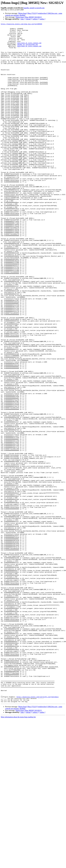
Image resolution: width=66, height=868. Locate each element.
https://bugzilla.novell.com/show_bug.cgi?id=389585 (21, 24)
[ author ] (42, 19)
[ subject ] (35, 19)
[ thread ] (28, 19)
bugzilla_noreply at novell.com (34, 8)
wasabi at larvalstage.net (28, 49)
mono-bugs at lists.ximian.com (29, 47)
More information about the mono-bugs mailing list (18, 853)
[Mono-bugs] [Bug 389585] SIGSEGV (29, 17)
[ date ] (22, 19)
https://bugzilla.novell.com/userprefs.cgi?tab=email (38, 832)
